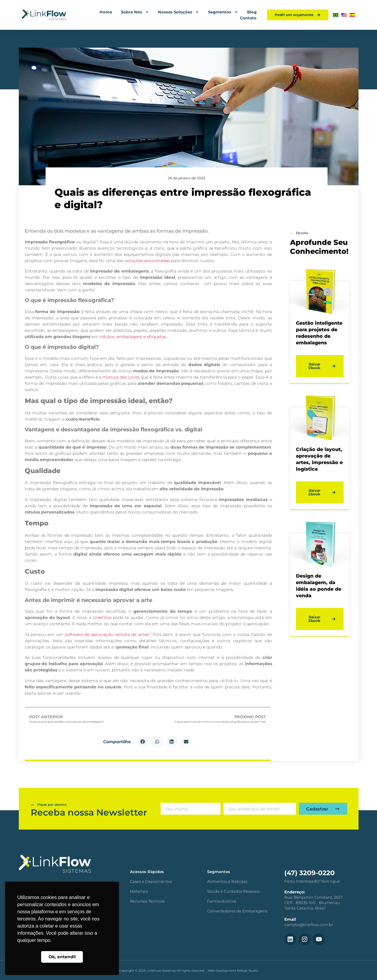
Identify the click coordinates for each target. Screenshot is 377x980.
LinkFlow (102, 617)
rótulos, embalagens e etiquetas (133, 337)
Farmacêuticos (222, 901)
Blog (252, 12)
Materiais (139, 891)
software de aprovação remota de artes (107, 634)
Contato (248, 18)
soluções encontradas (147, 261)
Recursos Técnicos (147, 901)
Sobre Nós (135, 12)
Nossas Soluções (179, 12)
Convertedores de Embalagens (237, 911)
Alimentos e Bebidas (227, 881)
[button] (143, 742)
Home (106, 12)
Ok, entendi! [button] (62, 957)
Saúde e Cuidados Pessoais (233, 891)
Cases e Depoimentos (151, 881)
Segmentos (223, 12)
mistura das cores (121, 377)
